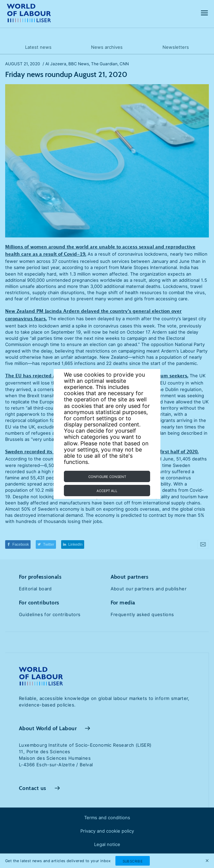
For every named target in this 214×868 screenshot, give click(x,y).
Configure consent (107, 477)
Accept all (107, 491)
